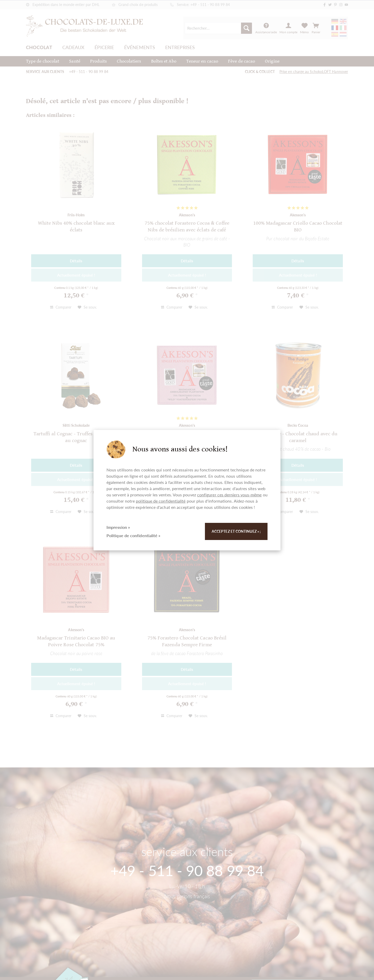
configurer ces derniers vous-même (229, 495)
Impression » (118, 527)
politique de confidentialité (161, 501)
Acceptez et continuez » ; (236, 531)
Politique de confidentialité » (133, 535)
